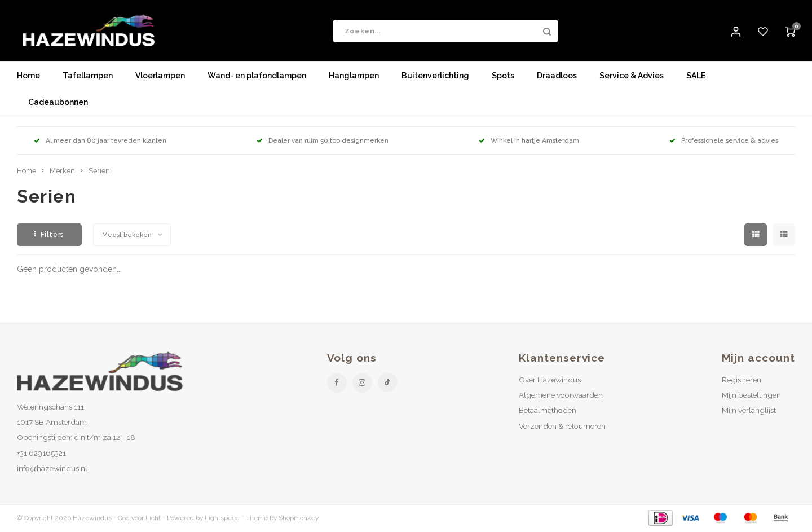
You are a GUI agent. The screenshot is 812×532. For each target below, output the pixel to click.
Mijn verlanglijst (749, 411)
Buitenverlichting (435, 76)
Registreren (742, 380)
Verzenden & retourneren (562, 426)
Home (28, 76)
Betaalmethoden (548, 411)
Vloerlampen (160, 76)
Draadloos (557, 76)
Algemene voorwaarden (561, 395)
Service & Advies (632, 76)
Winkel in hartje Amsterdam (529, 141)
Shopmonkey (299, 518)
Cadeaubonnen (58, 103)
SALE (696, 76)
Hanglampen (354, 76)
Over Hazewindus (550, 380)
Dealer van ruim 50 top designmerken (323, 141)
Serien (99, 171)
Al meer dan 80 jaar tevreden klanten (100, 141)
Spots (503, 76)
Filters (49, 235)
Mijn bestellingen (751, 395)
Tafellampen (88, 76)
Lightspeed (222, 518)
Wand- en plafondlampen (257, 76)
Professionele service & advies (724, 141)
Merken (62, 171)
